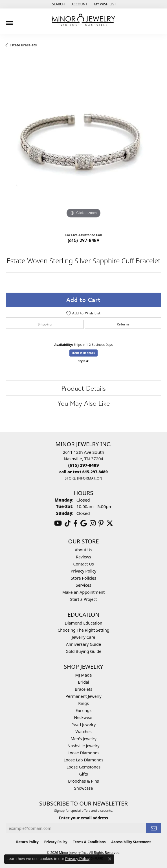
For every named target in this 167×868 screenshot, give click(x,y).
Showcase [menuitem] (84, 788)
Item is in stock (83, 353)
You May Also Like (84, 403)
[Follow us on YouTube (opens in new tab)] (58, 523)
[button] (58, 4)
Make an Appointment (83, 592)
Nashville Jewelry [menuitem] (83, 746)
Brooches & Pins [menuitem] (83, 781)
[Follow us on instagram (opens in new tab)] (93, 523)
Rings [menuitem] (83, 703)
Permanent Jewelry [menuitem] (83, 696)
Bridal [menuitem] (83, 682)
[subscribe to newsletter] (154, 828)
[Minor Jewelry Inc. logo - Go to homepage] (83, 20)
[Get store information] (83, 478)
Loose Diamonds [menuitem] (84, 753)
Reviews (83, 557)
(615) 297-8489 (84, 240)
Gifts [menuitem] (83, 774)
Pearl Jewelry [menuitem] (83, 725)
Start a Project (84, 599)
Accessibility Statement (131, 842)
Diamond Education (83, 623)
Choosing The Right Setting (83, 630)
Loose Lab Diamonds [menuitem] (83, 760)
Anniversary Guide (83, 644)
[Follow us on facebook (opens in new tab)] (75, 523)
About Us (83, 550)
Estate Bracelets (23, 45)
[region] (83, 142)
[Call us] (83, 472)
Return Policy (27, 842)
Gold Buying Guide (83, 651)
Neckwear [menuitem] (83, 717)
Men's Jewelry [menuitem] (83, 739)
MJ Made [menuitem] (84, 675)
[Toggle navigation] (9, 21)
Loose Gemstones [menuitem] (83, 767)
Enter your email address (83, 818)
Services (84, 585)
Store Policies (83, 578)
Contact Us (83, 564)
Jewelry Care (84, 637)
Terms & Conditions (89, 842)
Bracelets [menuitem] (83, 689)
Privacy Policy (84, 571)
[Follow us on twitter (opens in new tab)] (110, 523)
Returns (123, 324)
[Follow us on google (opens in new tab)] (84, 523)
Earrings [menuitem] (83, 710)
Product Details (84, 388)
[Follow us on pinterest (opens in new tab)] (101, 523)
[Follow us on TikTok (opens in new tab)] (68, 523)
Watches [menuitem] (83, 732)
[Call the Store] (84, 465)
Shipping (45, 324)
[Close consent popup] (110, 859)
